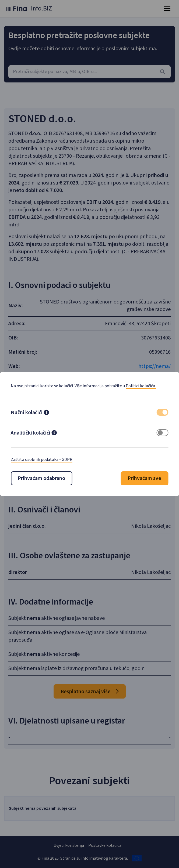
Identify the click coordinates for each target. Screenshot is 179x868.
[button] (46, 413)
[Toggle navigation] (167, 9)
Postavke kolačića (105, 845)
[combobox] (89, 72)
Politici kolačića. (141, 386)
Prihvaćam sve (144, 478)
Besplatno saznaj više (90, 692)
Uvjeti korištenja (69, 845)
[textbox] (89, 72)
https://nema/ (155, 366)
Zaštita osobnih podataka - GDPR (42, 460)
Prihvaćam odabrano (41, 478)
